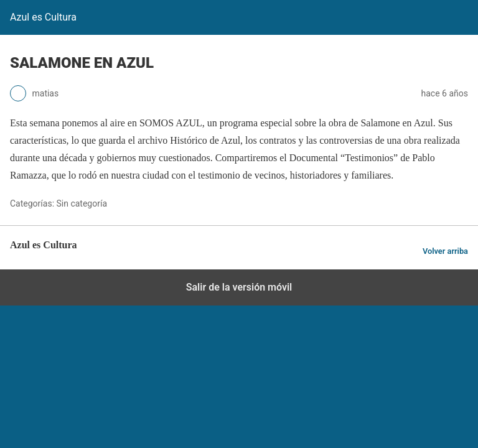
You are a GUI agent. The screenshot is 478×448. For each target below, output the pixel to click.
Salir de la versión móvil (239, 287)
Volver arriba (445, 251)
